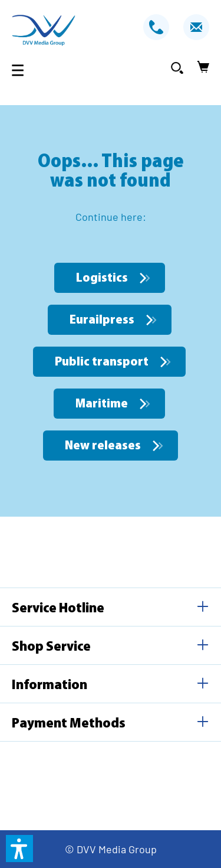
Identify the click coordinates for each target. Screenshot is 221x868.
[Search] (177, 67)
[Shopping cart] (200, 67)
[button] (19, 849)
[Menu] (21, 70)
